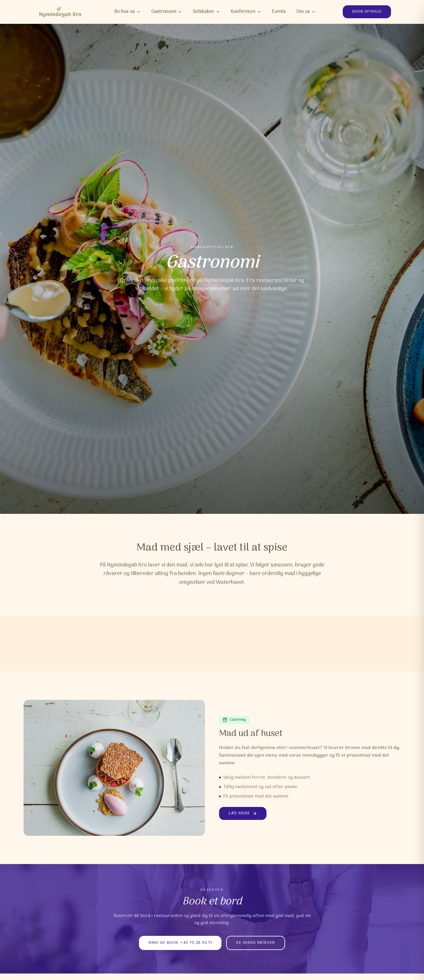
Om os (306, 12)
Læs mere (243, 813)
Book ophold (367, 12)
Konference (246, 12)
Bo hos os (128, 12)
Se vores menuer (256, 943)
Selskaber (207, 12)
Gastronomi (167, 12)
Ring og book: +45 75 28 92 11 (180, 943)
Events (279, 12)
